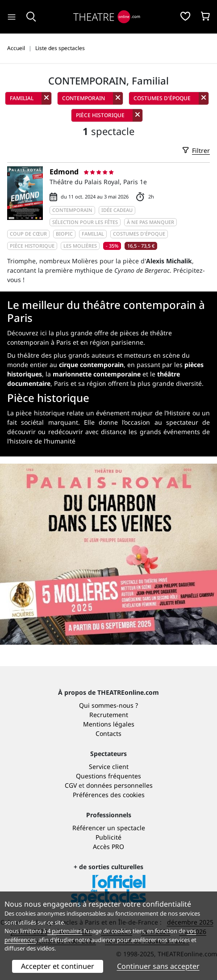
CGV (71, 785)
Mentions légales (109, 724)
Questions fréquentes (108, 776)
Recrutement (109, 715)
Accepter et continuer (58, 966)
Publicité (108, 837)
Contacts (108, 733)
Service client (109, 767)
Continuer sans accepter (158, 966)
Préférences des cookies (109, 795)
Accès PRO (108, 847)
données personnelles (119, 785)
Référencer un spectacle (109, 828)
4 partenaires (65, 931)
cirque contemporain (91, 365)
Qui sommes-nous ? (108, 705)
